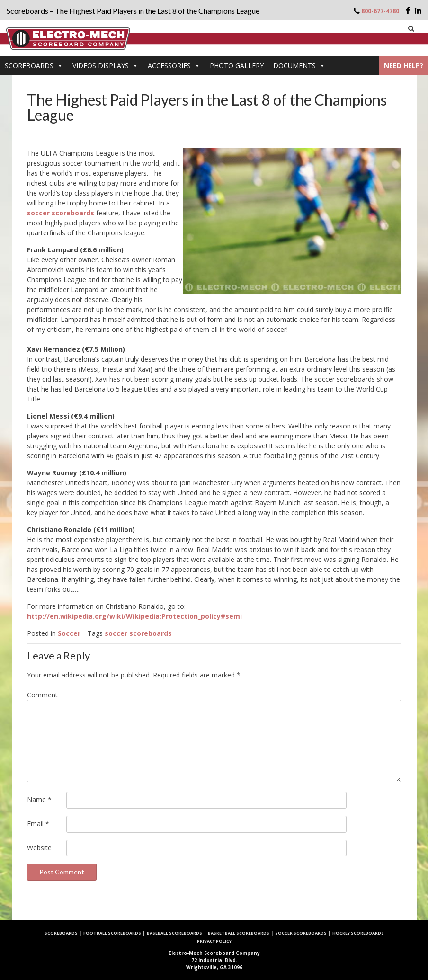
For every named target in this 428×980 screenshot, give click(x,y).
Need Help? (404, 66)
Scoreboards (34, 66)
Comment (42, 695)
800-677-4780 (380, 11)
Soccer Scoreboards (301, 933)
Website (39, 848)
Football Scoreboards (112, 933)
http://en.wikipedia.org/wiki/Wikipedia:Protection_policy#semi (134, 616)
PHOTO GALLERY (237, 66)
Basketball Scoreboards (239, 933)
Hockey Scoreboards (358, 933)
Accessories (174, 66)
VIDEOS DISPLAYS (105, 66)
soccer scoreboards (61, 213)
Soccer (69, 633)
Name (39, 799)
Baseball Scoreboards (174, 933)
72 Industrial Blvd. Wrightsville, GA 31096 (214, 960)
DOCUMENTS (299, 66)
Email (38, 824)
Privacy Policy (214, 941)
